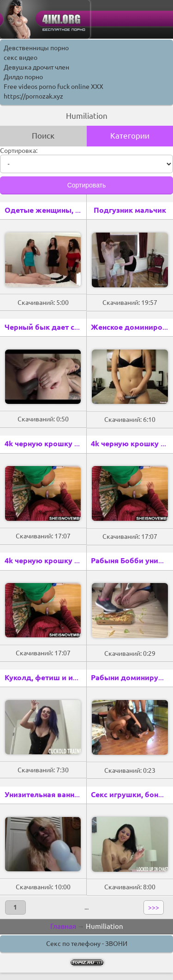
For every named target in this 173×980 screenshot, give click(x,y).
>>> (154, 907)
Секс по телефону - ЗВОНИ (87, 944)
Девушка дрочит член (36, 67)
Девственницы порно (36, 48)
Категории (130, 136)
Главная (63, 926)
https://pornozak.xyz (33, 96)
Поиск (43, 136)
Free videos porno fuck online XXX (54, 87)
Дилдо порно (23, 77)
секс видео (21, 58)
